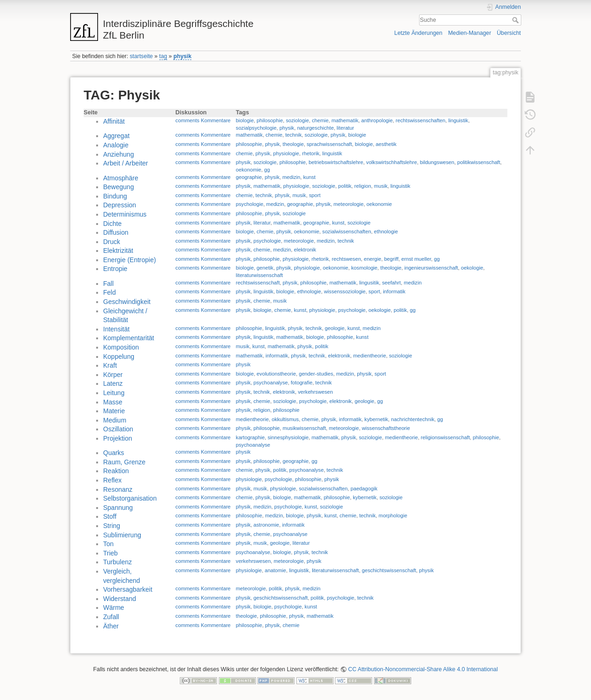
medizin (292, 177)
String (112, 526)
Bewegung (118, 187)
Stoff (110, 516)
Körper (113, 375)
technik (293, 135)
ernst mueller (416, 259)
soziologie (297, 120)
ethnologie (386, 231)
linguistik (458, 120)
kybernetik (376, 419)
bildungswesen (437, 162)
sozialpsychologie (256, 128)
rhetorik (311, 153)
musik (381, 186)
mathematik (345, 120)
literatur (345, 128)
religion (363, 186)
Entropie (115, 269)
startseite (141, 56)
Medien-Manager (470, 33)
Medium (115, 420)
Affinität (114, 121)
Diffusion (116, 232)
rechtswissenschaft (258, 283)
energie (372, 259)
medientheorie (370, 356)
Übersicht (509, 33)
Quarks (114, 453)
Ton (108, 544)
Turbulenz (118, 562)
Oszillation (118, 429)
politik (345, 186)
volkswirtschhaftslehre (391, 162)
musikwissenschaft (304, 428)
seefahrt (391, 283)
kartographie (250, 437)
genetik (265, 268)
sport (315, 195)
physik (182, 56)
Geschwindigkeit (127, 302)
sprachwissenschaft (329, 144)
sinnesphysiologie (288, 437)
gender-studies (316, 374)
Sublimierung (122, 535)
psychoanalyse (270, 383)
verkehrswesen (315, 392)
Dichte (112, 224)
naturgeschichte (315, 128)
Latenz (113, 383)
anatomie (276, 570)
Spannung (118, 508)
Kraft (110, 365)
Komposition (121, 347)
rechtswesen (346, 259)
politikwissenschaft (479, 162)
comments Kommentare (203, 120)
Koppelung (119, 357)
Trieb (110, 553)
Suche (516, 20)
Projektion (118, 438)
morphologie (393, 515)
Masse (113, 402)
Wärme (114, 608)
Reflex (112, 480)
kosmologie (364, 268)
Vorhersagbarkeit (128, 589)
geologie (335, 328)
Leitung (114, 393)
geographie (249, 177)
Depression (120, 205)
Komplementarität (129, 338)
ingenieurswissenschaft (431, 268)
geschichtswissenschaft (389, 570)
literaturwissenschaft (259, 275)
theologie (293, 144)
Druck (112, 242)
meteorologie (349, 204)
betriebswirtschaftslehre (336, 162)
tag (163, 56)
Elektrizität (118, 251)
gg (267, 170)
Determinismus (125, 214)
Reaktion (116, 471)
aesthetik (386, 144)
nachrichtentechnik (413, 419)
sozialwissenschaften (347, 231)
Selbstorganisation (130, 498)
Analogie (116, 145)
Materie (114, 411)
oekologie (472, 268)
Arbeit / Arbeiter (126, 163)
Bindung (115, 196)
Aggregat (116, 136)
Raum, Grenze (124, 462)
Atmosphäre (121, 178)
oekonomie (249, 170)
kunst (309, 177)
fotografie (302, 383)
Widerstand (120, 599)
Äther (111, 626)
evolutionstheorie (276, 374)
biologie (245, 120)
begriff (391, 259)
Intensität (116, 329)
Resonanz (118, 489)
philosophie (270, 120)
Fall (108, 284)
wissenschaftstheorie (386, 428)
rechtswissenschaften (421, 120)
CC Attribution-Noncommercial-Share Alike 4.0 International (423, 669)
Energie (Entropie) (130, 260)
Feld (109, 292)
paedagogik (364, 489)
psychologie (250, 204)
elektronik (305, 250)
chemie (320, 120)
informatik (394, 291)
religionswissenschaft (446, 437)
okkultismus (285, 419)
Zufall (111, 617)
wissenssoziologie (345, 291)
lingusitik (369, 283)
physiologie (286, 153)
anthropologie (377, 120)
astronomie (266, 525)
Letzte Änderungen (419, 33)
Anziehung (118, 154)
